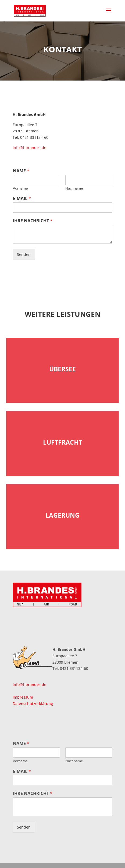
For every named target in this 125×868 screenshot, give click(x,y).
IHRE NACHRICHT (33, 221)
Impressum (23, 697)
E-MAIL (22, 199)
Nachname (74, 188)
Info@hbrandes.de (29, 148)
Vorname (20, 188)
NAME (21, 171)
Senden (24, 254)
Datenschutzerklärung (33, 704)
